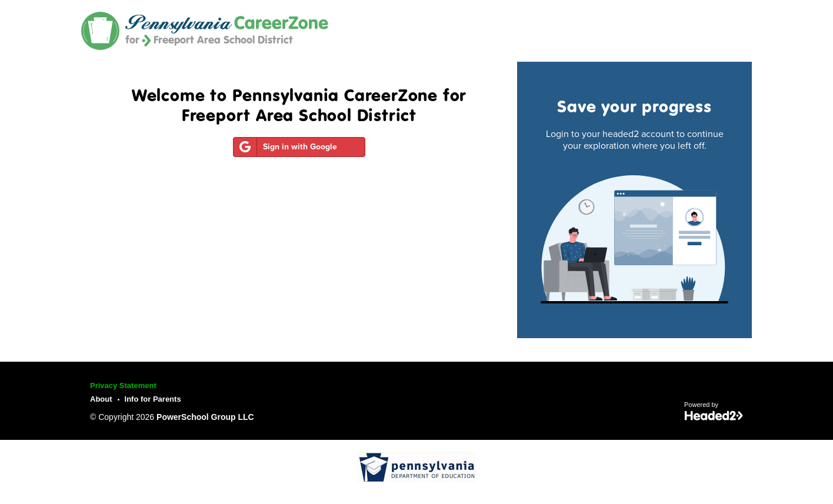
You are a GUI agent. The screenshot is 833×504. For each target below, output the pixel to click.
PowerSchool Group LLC (205, 417)
